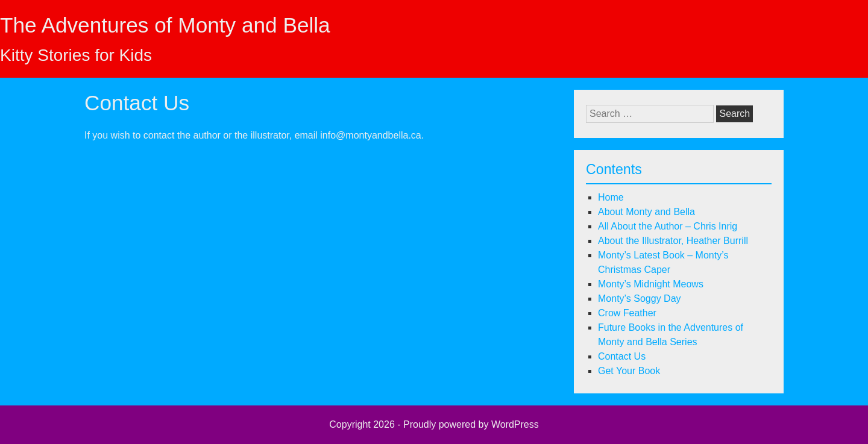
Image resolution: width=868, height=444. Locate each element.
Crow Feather (627, 313)
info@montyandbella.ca (370, 135)
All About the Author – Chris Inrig (668, 226)
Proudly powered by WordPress (471, 424)
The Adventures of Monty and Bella (165, 25)
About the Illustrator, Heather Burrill (673, 241)
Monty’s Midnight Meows (651, 284)
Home (611, 197)
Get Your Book (629, 371)
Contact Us (622, 356)
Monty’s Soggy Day (640, 299)
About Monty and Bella (646, 212)
